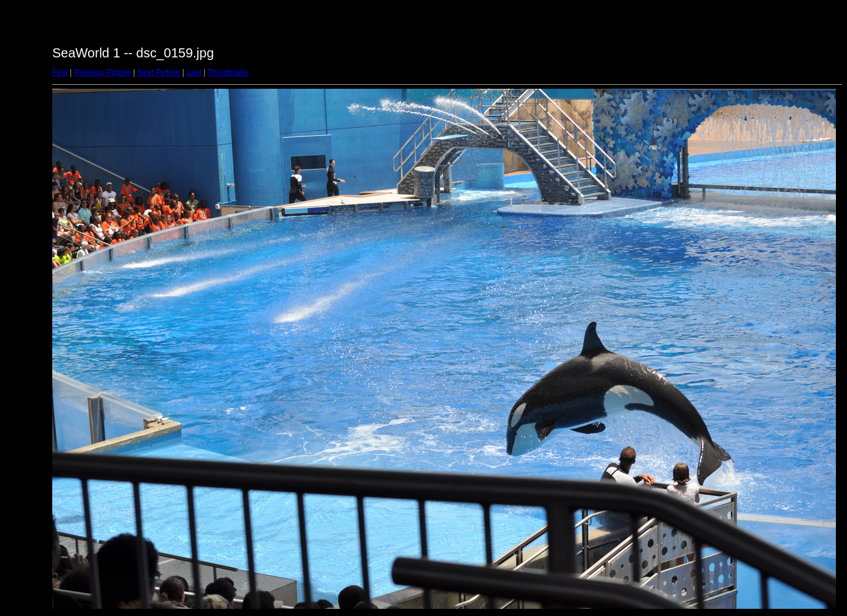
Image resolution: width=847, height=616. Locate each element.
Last (194, 72)
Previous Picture (102, 72)
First (60, 72)
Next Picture (158, 72)
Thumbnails (228, 72)
